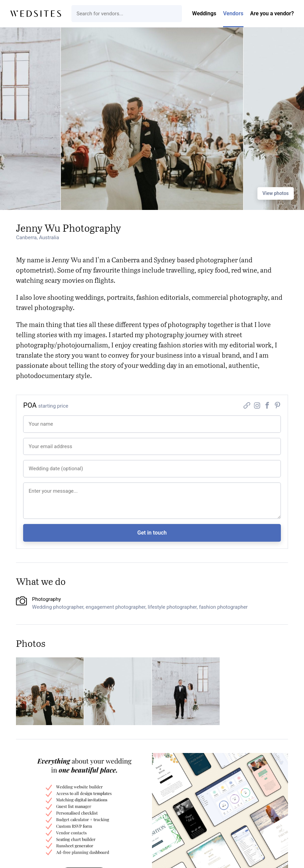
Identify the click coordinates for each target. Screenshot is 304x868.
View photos (276, 193)
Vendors (233, 13)
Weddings (204, 13)
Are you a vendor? (272, 13)
